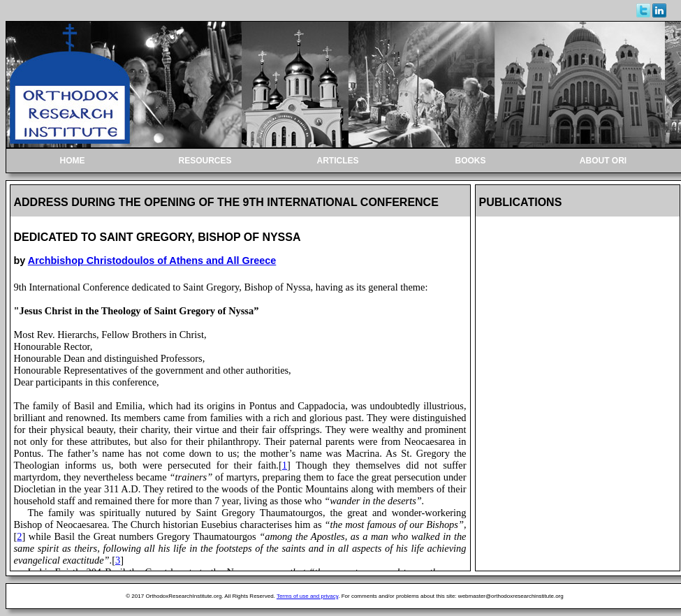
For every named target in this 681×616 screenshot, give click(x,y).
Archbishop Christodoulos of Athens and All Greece (152, 261)
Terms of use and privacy (307, 596)
